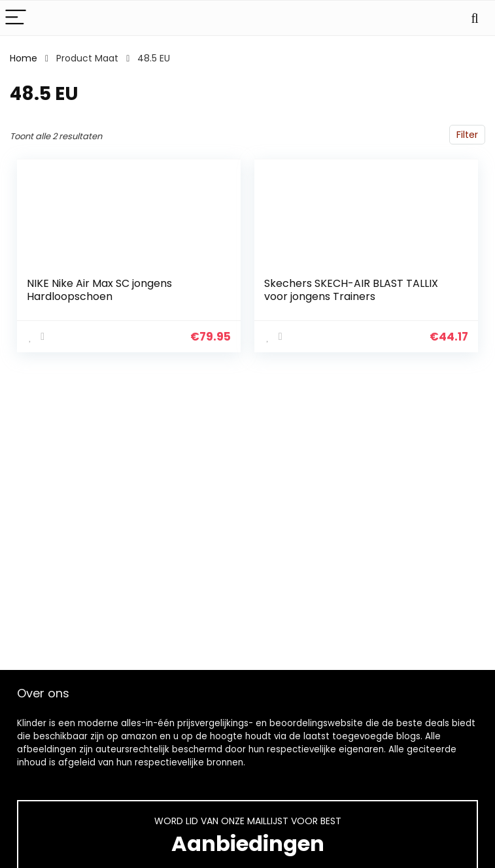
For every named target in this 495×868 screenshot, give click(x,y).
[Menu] (16, 18)
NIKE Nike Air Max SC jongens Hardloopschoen (99, 290)
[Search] (475, 18)
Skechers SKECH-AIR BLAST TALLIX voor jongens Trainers (351, 290)
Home (24, 58)
